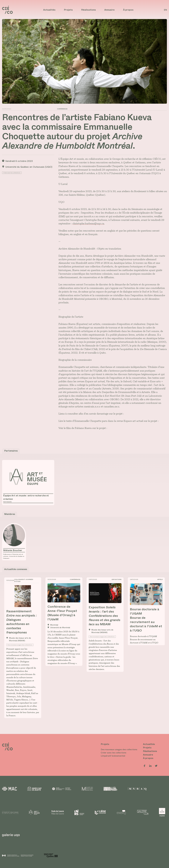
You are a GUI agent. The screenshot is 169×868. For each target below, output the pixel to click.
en (165, 10)
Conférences (62, 109)
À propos (128, 10)
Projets (68, 10)
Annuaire (109, 10)
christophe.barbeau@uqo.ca (88, 223)
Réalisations (89, 10)
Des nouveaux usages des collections (20, 645)
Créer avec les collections (12, 173)
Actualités (49, 10)
